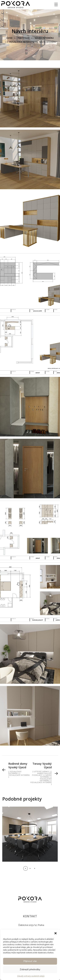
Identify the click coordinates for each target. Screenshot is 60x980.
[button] (55, 933)
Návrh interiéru (44, 38)
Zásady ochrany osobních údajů (31, 976)
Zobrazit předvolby (30, 969)
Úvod (9, 38)
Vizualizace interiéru (22, 42)
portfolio (24, 38)
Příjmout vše (30, 961)
